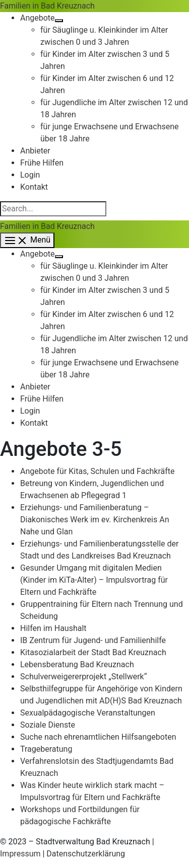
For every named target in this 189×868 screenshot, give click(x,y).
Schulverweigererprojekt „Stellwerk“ (83, 677)
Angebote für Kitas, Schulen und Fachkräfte (98, 471)
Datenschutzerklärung (86, 854)
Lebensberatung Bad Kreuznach (77, 664)
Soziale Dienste (48, 725)
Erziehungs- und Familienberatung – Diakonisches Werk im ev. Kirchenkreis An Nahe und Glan (95, 520)
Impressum (20, 854)
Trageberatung (46, 749)
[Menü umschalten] (59, 21)
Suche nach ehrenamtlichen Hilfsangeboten (98, 737)
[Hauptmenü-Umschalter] (27, 240)
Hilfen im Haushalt (53, 628)
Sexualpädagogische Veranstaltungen (88, 713)
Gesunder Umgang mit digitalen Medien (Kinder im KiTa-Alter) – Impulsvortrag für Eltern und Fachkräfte (94, 580)
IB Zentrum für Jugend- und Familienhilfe (93, 640)
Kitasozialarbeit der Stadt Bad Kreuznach (93, 652)
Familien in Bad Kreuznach (47, 6)
